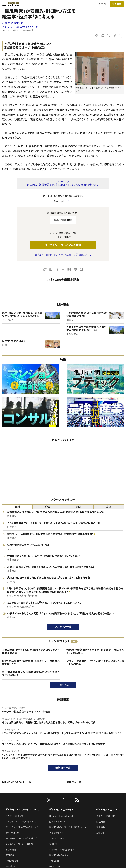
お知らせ (100, 833)
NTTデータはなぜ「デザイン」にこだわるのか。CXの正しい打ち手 (95, 663)
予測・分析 (7, 27)
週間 (78, 507)
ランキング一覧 (63, 627)
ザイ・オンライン (57, 838)
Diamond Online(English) (62, 816)
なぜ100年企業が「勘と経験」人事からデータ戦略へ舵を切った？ (31, 663)
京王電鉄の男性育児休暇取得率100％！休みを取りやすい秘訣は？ (31, 674)
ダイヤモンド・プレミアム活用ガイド (22, 827)
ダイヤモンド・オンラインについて (22, 810)
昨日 (48, 507)
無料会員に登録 (63, 220)
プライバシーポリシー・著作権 (20, 844)
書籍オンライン (56, 833)
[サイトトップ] (12, 4)
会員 (109, 507)
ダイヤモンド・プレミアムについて (21, 822)
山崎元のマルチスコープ (26, 27)
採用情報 (101, 827)
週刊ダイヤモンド (57, 822)
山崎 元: (13, 23)
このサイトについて (15, 816)
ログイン (103, 4)
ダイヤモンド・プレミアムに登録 (63, 245)
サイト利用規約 (13, 833)
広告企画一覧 (74, 782)
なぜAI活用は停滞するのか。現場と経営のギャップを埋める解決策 (31, 651)
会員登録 (117, 4)
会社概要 (101, 822)
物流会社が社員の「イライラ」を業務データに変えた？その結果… (95, 651)
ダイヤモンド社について (108, 810)
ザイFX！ (53, 844)
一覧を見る (63, 685)
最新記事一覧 (63, 768)
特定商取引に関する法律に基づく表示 (23, 838)
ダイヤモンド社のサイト (61, 810)
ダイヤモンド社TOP (105, 816)
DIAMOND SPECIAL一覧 (17, 782)
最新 (17, 507)
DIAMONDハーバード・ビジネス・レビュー (69, 827)
